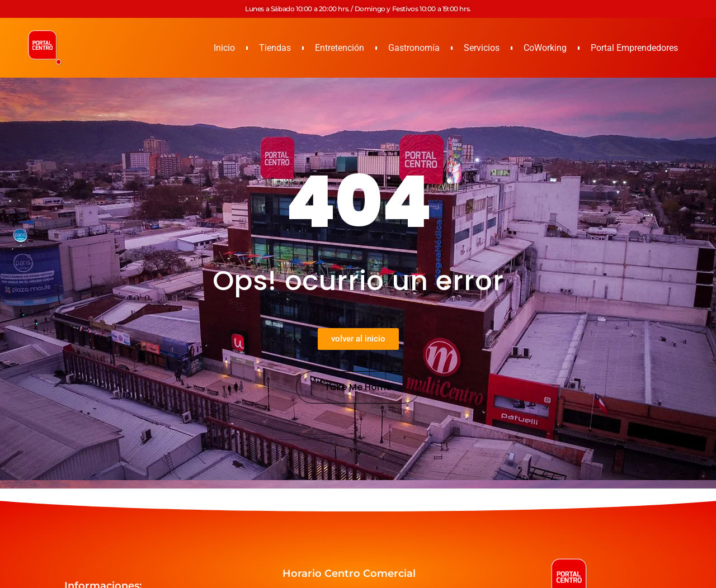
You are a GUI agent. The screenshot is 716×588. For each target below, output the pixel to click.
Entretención (340, 48)
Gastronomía (414, 48)
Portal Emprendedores (634, 48)
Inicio (224, 48)
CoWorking (545, 48)
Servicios (482, 48)
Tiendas (275, 48)
